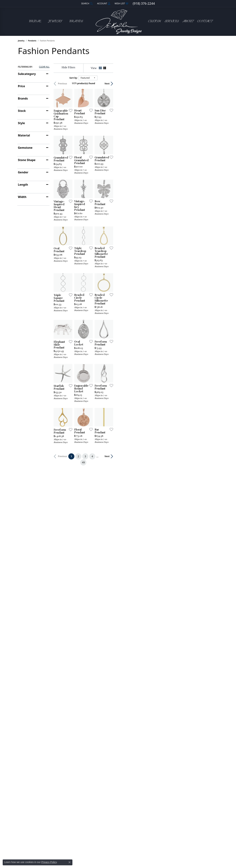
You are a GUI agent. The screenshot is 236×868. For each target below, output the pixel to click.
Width (22, 197)
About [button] (188, 21)
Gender (23, 172)
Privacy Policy (49, 862)
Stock (22, 111)
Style (21, 123)
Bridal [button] (35, 21)
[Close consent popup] (70, 862)
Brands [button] (76, 21)
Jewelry (21, 41)
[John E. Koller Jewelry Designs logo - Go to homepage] (118, 21)
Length (23, 185)
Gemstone (25, 148)
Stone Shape (27, 160)
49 (151, 658)
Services (172, 21)
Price (21, 86)
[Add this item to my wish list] (104, 145)
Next (212, 84)
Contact (205, 21)
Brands (23, 98)
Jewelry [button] (55, 21)
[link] (144, 4)
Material (24, 135)
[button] (87, 4)
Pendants (32, 41)
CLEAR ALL (44, 67)
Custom (154, 21)
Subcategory (27, 74)
